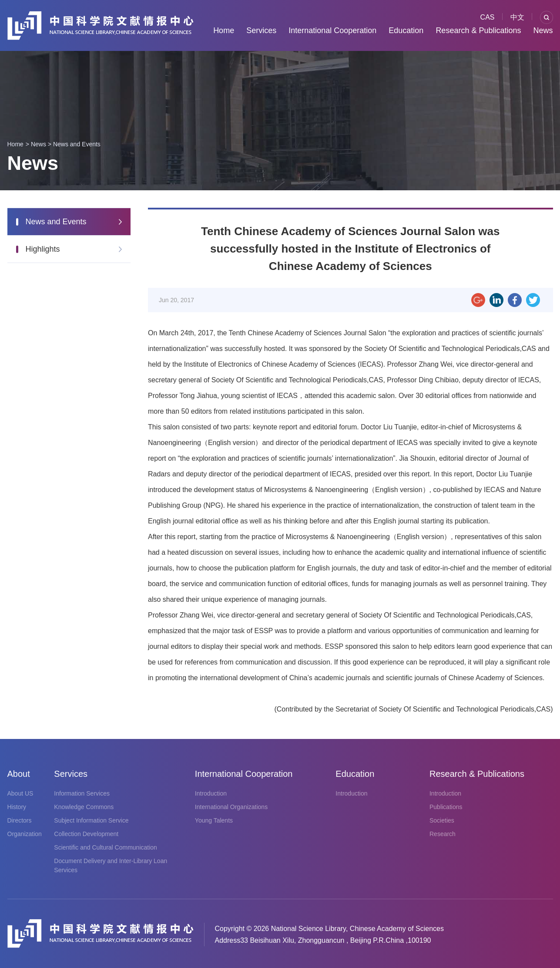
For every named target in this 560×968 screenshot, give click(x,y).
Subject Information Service (91, 820)
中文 (517, 17)
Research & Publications (478, 30)
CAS (488, 17)
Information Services (82, 793)
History (17, 807)
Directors (20, 820)
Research (443, 834)
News (543, 30)
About (19, 774)
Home (224, 30)
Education (406, 30)
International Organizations (231, 807)
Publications (446, 807)
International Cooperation (332, 30)
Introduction (211, 793)
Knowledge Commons (84, 807)
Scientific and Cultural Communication (106, 847)
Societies (442, 820)
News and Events (77, 144)
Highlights (43, 249)
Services (261, 30)
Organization (25, 834)
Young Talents (214, 820)
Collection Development (86, 834)
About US (20, 793)
